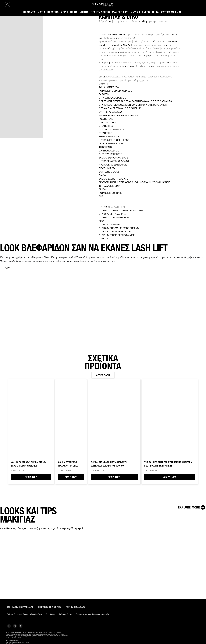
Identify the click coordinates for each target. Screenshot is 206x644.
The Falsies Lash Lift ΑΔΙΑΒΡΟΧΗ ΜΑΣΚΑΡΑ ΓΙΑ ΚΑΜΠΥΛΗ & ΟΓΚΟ (109, 464)
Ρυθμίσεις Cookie (66, 614)
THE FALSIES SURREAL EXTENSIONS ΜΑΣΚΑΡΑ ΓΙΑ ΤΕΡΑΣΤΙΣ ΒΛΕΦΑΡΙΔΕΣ (168, 464)
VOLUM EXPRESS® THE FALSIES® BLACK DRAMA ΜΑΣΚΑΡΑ (28, 464)
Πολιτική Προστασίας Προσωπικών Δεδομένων (24, 614)
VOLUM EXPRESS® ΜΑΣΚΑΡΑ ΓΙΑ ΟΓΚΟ (68, 464)
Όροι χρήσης (50, 614)
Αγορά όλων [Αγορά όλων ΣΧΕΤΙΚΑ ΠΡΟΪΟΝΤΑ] (103, 375)
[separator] (5, 268)
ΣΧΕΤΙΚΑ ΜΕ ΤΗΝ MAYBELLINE (20, 607)
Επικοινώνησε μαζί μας (50, 607)
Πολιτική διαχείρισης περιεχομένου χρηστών (92, 614)
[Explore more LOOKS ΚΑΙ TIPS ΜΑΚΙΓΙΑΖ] (192, 508)
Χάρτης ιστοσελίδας (75, 607)
